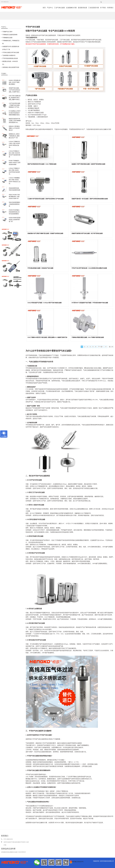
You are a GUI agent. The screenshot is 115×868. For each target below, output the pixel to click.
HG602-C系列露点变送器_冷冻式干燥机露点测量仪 (15, 82)
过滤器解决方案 (71, 8)
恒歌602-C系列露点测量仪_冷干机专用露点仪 (14, 128)
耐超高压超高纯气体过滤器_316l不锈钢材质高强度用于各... (15, 121)
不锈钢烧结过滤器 (7, 38)
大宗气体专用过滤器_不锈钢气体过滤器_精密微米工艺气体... (15, 105)
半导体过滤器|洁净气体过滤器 (11, 52)
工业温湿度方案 (94, 8)
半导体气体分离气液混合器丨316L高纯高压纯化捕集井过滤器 (89, 268)
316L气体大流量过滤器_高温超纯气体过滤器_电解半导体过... (15, 98)
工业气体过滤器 (60, 8)
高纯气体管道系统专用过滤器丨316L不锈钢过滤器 (42, 164)
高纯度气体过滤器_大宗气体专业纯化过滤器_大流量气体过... (15, 90)
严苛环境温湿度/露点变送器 (10, 58)
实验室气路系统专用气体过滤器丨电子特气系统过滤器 (87, 233)
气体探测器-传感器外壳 (9, 55)
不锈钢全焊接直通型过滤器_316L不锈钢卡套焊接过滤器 (88, 337)
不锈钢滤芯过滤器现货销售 (10, 35)
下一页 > (101, 347)
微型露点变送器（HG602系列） (10, 63)
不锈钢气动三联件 (7, 32)
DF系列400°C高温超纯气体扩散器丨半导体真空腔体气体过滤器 (90, 303)
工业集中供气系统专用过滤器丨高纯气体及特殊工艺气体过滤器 (46, 199)
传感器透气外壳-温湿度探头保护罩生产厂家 (11, 48)
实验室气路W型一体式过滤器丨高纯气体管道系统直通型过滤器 (90, 199)
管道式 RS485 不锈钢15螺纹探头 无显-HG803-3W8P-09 (14, 197)
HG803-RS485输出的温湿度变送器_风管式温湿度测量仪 (14, 212)
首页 (44, 8)
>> (106, 347)
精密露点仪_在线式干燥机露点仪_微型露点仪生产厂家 (14, 136)
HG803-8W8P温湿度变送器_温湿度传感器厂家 (15, 220)
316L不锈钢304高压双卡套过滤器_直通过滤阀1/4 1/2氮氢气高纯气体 (47, 337)
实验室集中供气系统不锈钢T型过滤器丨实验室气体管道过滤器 (45, 233)
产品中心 (50, 8)
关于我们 (103, 8)
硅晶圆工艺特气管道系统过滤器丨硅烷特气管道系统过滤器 (88, 164)
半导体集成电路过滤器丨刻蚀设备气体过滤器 (40, 268)
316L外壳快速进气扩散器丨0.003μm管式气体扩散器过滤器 (45, 303)
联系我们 (110, 8)
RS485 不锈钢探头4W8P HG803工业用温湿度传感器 (15, 163)
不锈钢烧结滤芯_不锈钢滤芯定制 (11, 42)
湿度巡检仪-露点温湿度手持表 (11, 67)
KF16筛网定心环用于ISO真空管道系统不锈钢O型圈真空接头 (15, 113)
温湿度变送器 (82, 8)
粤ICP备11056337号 (78, 862)
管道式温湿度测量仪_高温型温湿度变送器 (14, 204)
